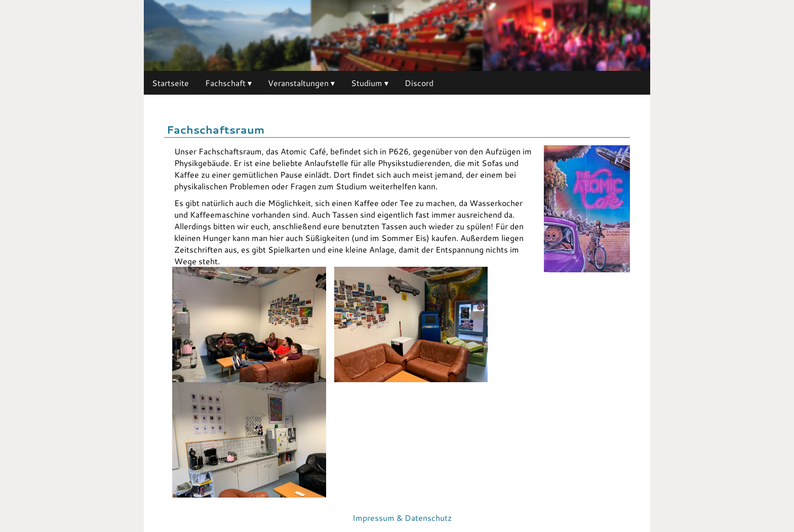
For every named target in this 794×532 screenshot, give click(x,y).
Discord (419, 83)
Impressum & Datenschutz (402, 518)
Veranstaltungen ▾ (301, 83)
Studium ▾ (370, 83)
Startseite (170, 83)
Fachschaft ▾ (228, 83)
